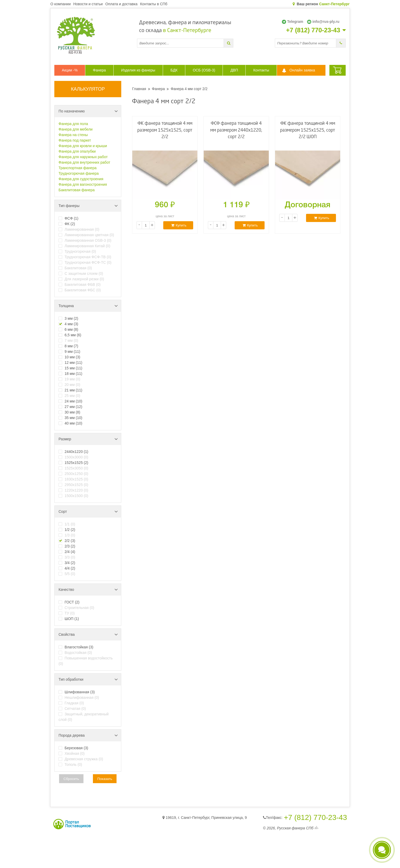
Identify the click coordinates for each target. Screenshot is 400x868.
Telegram (293, 22)
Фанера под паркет (75, 140)
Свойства (88, 634)
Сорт (88, 512)
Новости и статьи (88, 4)
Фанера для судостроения (81, 179)
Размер (88, 439)
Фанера (99, 70)
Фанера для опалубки (77, 151)
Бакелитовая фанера (77, 190)
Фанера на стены (73, 135)
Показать (105, 779)
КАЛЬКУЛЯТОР (88, 89)
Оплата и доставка (121, 4)
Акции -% (70, 70)
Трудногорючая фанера (79, 173)
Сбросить (71, 779)
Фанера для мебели (76, 129)
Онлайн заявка (302, 70)
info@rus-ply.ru (323, 22)
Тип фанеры (88, 206)
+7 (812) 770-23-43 (313, 30)
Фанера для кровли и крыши (83, 146)
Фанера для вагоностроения (83, 184)
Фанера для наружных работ (83, 157)
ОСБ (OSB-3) (204, 70)
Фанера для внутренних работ (84, 162)
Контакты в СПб (154, 4)
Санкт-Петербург (334, 4)
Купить (179, 225)
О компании (60, 4)
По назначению (88, 111)
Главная (139, 89)
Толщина (88, 306)
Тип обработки (88, 679)
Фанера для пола (73, 124)
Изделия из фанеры (138, 70)
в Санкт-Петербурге (187, 31)
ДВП (234, 70)
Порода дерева (88, 735)
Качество (88, 590)
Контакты (261, 70)
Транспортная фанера (78, 168)
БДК (174, 70)
